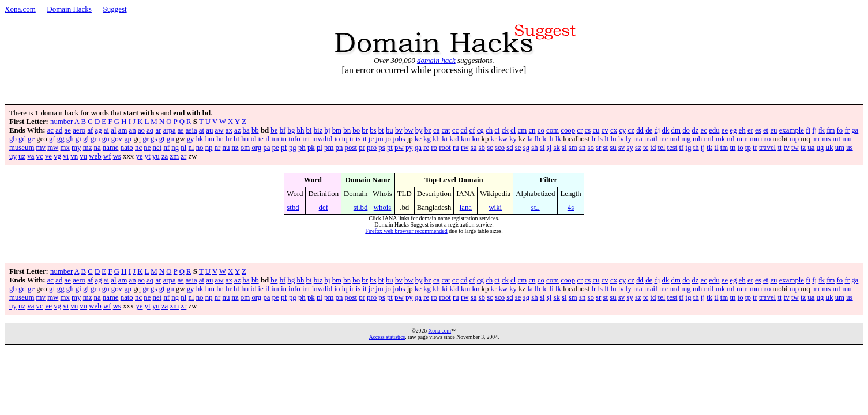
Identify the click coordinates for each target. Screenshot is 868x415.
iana (466, 207)
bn (347, 130)
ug (820, 148)
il (267, 139)
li (552, 139)
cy (622, 130)
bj (328, 130)
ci (497, 130)
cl (513, 130)
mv (41, 148)
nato (127, 148)
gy (191, 139)
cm (523, 130)
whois (383, 207)
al (113, 130)
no (200, 148)
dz (695, 130)
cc (455, 130)
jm (379, 139)
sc (490, 148)
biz (318, 130)
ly (629, 139)
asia (191, 130)
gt (162, 139)
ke (418, 139)
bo (356, 130)
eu (773, 130)
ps (382, 148)
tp (748, 148)
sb (482, 148)
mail (651, 139)
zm (174, 156)
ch (489, 130)
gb (13, 139)
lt (606, 139)
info (294, 139)
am (123, 130)
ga (855, 130)
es (758, 130)
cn (532, 130)
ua (811, 148)
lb (538, 139)
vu (83, 156)
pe (276, 148)
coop (568, 130)
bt (381, 130)
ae (68, 130)
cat (446, 130)
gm (95, 139)
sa (474, 148)
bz (428, 130)
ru (456, 148)
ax (229, 130)
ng (175, 148)
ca (436, 130)
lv (621, 139)
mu (847, 139)
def (324, 207)
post (351, 148)
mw (53, 148)
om (245, 148)
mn (754, 139)
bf (283, 130)
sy (630, 148)
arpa (170, 130)
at (202, 130)
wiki (495, 207)
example (792, 130)
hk (200, 139)
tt (779, 148)
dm (676, 130)
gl (86, 139)
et (766, 130)
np (209, 148)
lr (593, 139)
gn (106, 139)
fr (847, 130)
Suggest (114, 9)
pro (372, 148)
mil (709, 139)
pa (266, 148)
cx (614, 130)
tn (732, 148)
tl (716, 148)
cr (580, 130)
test (672, 148)
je (371, 139)
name (111, 148)
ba (246, 130)
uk (830, 148)
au (209, 130)
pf (284, 148)
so (591, 148)
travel (767, 148)
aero (79, 130)
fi (808, 130)
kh (436, 139)
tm (724, 148)
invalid (322, 139)
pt (390, 148)
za (165, 156)
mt (836, 139)
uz (22, 156)
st (606, 148)
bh (301, 130)
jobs (399, 139)
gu (170, 139)
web (95, 156)
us (849, 148)
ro (434, 148)
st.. (536, 207)
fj (814, 130)
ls (601, 139)
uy (13, 156)
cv (605, 130)
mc (664, 139)
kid (454, 139)
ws (117, 156)
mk (720, 139)
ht (236, 139)
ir (352, 139)
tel (662, 148)
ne (147, 148)
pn (339, 148)
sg (526, 148)
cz (631, 130)
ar (158, 130)
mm (742, 139)
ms (826, 139)
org (256, 148)
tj (703, 148)
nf (166, 148)
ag (99, 130)
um (840, 148)
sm (573, 148)
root (445, 148)
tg (689, 148)
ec (703, 130)
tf (682, 148)
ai (106, 130)
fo (840, 130)
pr (362, 148)
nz (235, 148)
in (284, 139)
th (696, 148)
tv (787, 148)
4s (571, 207)
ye (139, 156)
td (653, 148)
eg (733, 130)
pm (329, 148)
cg (480, 130)
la (530, 139)
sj (549, 148)
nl (191, 148)
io (337, 139)
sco (500, 148)
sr (598, 148)
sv (621, 148)
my (76, 148)
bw (409, 130)
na (97, 148)
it (365, 139)
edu (714, 130)
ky (513, 139)
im (275, 139)
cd (464, 130)
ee (725, 130)
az (237, 130)
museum (22, 148)
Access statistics (387, 337)
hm (210, 139)
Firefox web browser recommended (406, 231)
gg (61, 139)
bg (292, 130)
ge (31, 139)
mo (766, 139)
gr (146, 139)
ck (505, 130)
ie (260, 139)
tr (755, 148)
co (541, 130)
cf (472, 130)
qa (418, 148)
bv (399, 130)
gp (128, 139)
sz (638, 148)
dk (666, 130)
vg (57, 156)
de (649, 130)
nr (218, 148)
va (31, 156)
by (419, 130)
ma (638, 139)
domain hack (436, 60)
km (465, 139)
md (675, 139)
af (90, 130)
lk (558, 139)
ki (445, 139)
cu (596, 130)
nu (226, 148)
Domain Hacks (69, 9)
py (409, 148)
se (518, 148)
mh (697, 139)
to (741, 148)
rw (465, 148)
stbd (293, 207)
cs (588, 130)
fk (822, 130)
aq (150, 130)
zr (183, 156)
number (61, 122)
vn (74, 156)
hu (245, 139)
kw (503, 139)
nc (138, 148)
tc (646, 148)
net (157, 148)
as (181, 130)
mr (816, 139)
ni (183, 148)
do (686, 130)
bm (337, 130)
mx (65, 148)
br (365, 130)
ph (302, 148)
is (358, 139)
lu (614, 139)
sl (564, 148)
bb (255, 130)
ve (48, 156)
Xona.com (20, 9)
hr (229, 139)
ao (141, 130)
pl (320, 148)
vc (40, 156)
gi (78, 139)
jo (388, 139)
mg (686, 139)
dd (640, 130)
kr (494, 139)
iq (345, 139)
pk (311, 148)
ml (731, 139)
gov (117, 139)
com (553, 130)
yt (148, 156)
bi (309, 130)
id (253, 139)
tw (795, 148)
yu (156, 156)
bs (373, 130)
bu (390, 130)
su (613, 148)
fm (831, 130)
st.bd (361, 207)
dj (657, 130)
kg (427, 139)
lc (545, 139)
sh (534, 148)
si (542, 148)
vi (66, 156)
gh (70, 139)
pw (399, 148)
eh (742, 130)
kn (476, 139)
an (133, 130)
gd (22, 139)
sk (556, 148)
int (306, 139)
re (426, 148)
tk (709, 148)
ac (50, 130)
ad (59, 130)
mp (794, 139)
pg (293, 148)
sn (582, 148)
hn (220, 139)
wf (107, 156)
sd (510, 148)
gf (52, 139)
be (274, 130)
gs (154, 139)
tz (803, 148)
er (750, 130)
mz (88, 148)
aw (219, 130)
